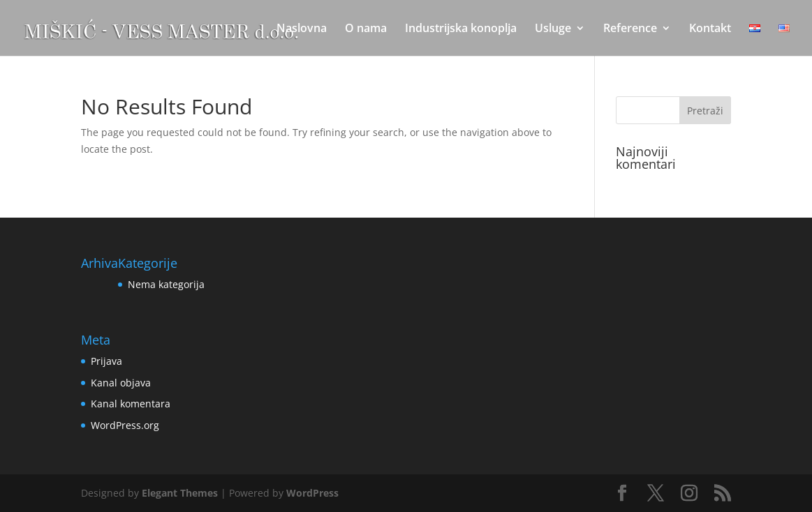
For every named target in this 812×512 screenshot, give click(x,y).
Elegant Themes (180, 493)
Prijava (106, 361)
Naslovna (302, 29)
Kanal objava (121, 383)
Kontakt (710, 29)
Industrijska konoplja (461, 29)
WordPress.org (125, 425)
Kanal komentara (131, 404)
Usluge (553, 29)
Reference (630, 29)
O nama (366, 29)
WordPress (312, 493)
